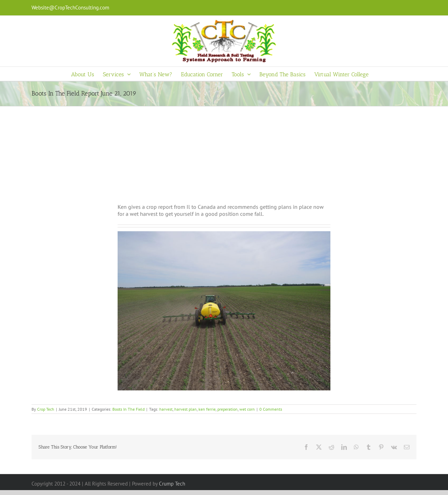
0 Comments (271, 409)
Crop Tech (46, 409)
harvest (166, 409)
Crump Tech (172, 484)
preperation (227, 409)
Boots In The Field (128, 409)
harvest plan (185, 409)
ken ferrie (207, 409)
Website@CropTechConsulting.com (70, 8)
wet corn (247, 409)
